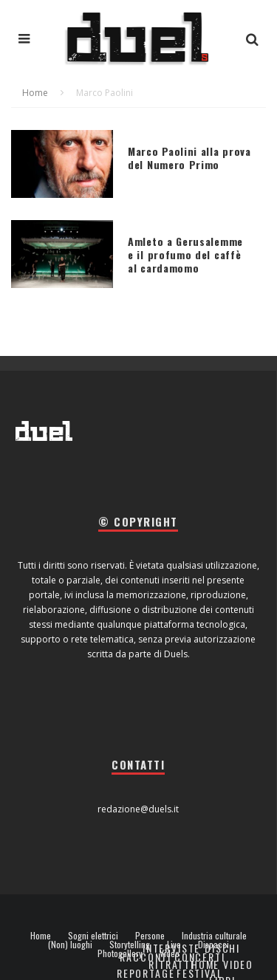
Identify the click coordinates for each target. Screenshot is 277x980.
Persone (150, 936)
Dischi (222, 948)
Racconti (146, 957)
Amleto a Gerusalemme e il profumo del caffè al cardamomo (185, 254)
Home (41, 936)
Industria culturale (214, 936)
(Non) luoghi (70, 945)
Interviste (171, 948)
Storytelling (130, 945)
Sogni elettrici (93, 936)
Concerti (200, 957)
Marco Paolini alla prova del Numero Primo (189, 158)
